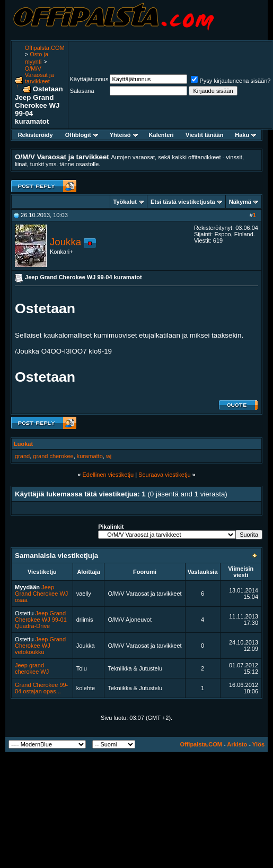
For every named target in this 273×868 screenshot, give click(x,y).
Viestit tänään (204, 135)
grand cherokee (53, 456)
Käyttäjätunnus (89, 79)
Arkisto (237, 744)
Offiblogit (82, 135)
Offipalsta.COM (45, 48)
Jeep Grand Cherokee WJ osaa (41, 594)
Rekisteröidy (36, 135)
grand (22, 456)
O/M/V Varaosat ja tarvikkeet (39, 75)
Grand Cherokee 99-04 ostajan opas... (41, 688)
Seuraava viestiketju (164, 475)
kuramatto (90, 456)
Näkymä (240, 202)
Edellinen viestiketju (108, 475)
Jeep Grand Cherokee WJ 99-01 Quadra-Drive (41, 620)
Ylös (258, 744)
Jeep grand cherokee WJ (32, 668)
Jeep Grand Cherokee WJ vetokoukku (40, 646)
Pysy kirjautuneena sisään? (231, 81)
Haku (245, 135)
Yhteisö (124, 135)
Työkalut (125, 202)
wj (109, 456)
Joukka (65, 242)
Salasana (82, 91)
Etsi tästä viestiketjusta (183, 202)
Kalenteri (161, 135)
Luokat (23, 444)
